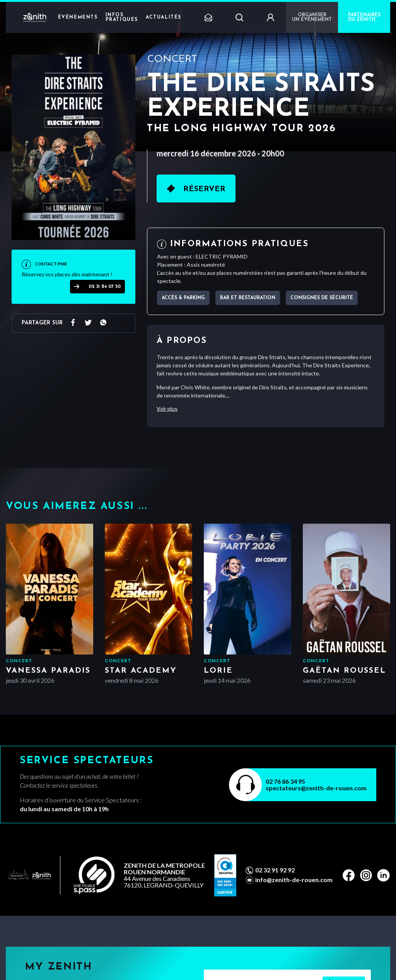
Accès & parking (183, 298)
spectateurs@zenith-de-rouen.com (316, 788)
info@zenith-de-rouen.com (294, 880)
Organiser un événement (312, 17)
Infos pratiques (122, 17)
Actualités (164, 17)
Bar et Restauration (248, 298)
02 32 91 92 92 (275, 870)
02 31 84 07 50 (105, 287)
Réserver (204, 189)
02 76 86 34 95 (285, 781)
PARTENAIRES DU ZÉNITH (364, 17)
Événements (78, 17)
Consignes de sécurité (322, 298)
